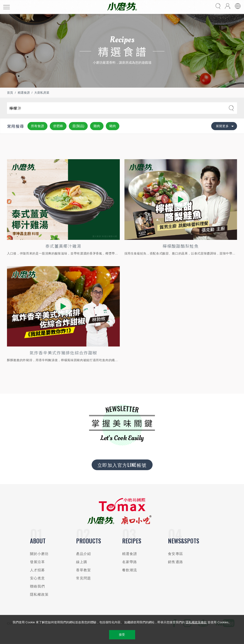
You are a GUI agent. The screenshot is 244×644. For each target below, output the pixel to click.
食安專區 (175, 554)
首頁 (10, 93)
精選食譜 (24, 93)
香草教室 (84, 570)
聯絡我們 (38, 586)
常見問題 (84, 578)
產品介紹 (84, 554)
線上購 (82, 562)
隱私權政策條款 (196, 622)
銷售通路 (175, 562)
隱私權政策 (39, 594)
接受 (122, 635)
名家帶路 (130, 562)
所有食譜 (37, 126)
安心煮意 (38, 578)
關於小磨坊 (39, 554)
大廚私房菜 (42, 93)
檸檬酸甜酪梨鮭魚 (181, 246)
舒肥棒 (58, 126)
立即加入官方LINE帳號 (122, 465)
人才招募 (38, 570)
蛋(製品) (78, 126)
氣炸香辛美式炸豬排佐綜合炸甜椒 (63, 353)
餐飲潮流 (130, 570)
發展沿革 (38, 562)
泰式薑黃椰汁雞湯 (63, 246)
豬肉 (113, 126)
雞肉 (97, 126)
